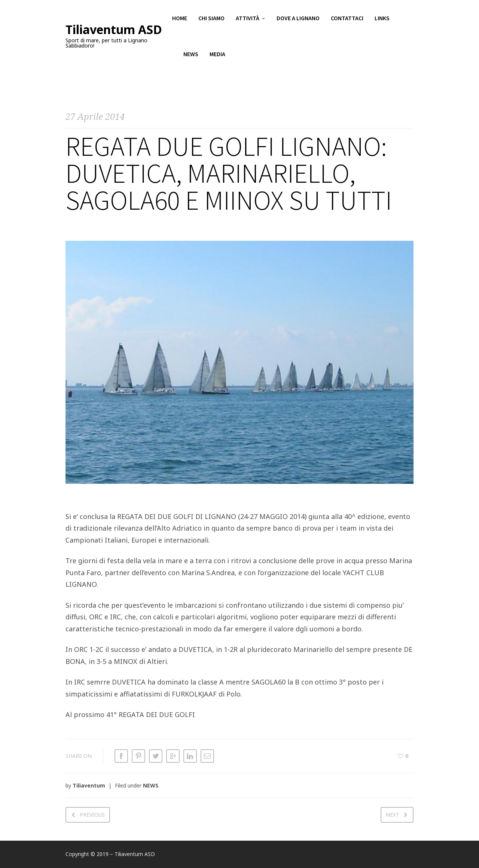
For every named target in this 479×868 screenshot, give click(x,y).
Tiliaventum (89, 785)
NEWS (151, 785)
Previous (92, 815)
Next (393, 815)
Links (382, 19)
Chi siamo (211, 19)
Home (180, 19)
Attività (248, 19)
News (191, 56)
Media (217, 56)
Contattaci (347, 19)
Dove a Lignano (298, 19)
